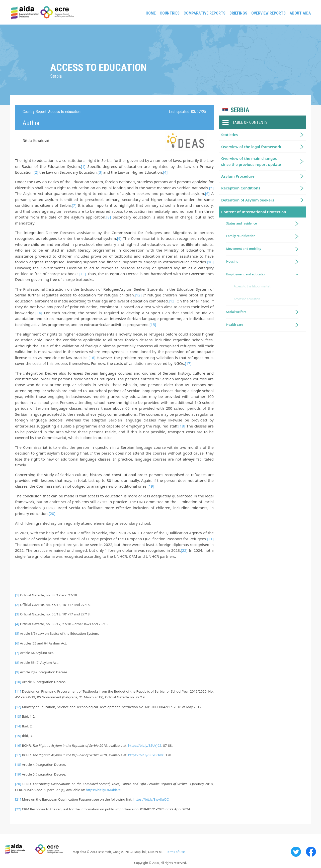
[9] (119, 238)
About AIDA (300, 13)
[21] (210, 539)
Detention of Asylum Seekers (248, 200)
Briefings (238, 13)
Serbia (240, 110)
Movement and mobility (244, 249)
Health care (235, 325)
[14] (39, 313)
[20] (52, 513)
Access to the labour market (252, 286)
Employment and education (246, 274)
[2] (36, 172)
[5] (211, 188)
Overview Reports (268, 13)
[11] (83, 274)
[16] (92, 358)
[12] (138, 295)
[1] (83, 166)
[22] (184, 550)
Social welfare (236, 312)
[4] (165, 172)
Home (151, 13)
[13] (172, 301)
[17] (188, 363)
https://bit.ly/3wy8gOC (151, 799)
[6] (207, 193)
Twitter (296, 852)
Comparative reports (205, 13)
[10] (210, 262)
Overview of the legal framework (251, 147)
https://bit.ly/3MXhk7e (103, 790)
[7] (74, 205)
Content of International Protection (254, 212)
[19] (151, 486)
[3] (100, 172)
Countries (170, 13)
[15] (153, 324)
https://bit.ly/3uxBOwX (146, 755)
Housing (232, 261)
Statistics (229, 135)
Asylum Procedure (238, 176)
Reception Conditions (241, 188)
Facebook (311, 852)
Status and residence (242, 223)
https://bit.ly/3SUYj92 (145, 745)
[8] (109, 217)
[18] (182, 426)
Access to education (247, 299)
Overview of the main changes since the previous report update (251, 161)
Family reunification (241, 236)
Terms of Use (175, 852)
